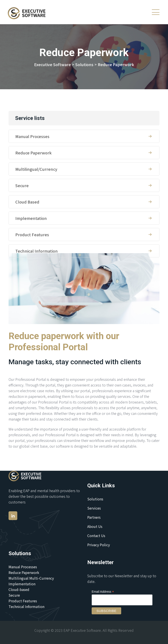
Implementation (84, 234)
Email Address (103, 592)
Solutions (95, 499)
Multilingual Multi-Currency (31, 578)
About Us (95, 526)
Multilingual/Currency (84, 185)
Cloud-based (19, 589)
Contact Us (96, 536)
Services (94, 508)
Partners (94, 517)
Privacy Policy (99, 545)
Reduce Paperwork (84, 169)
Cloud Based (84, 218)
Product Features (84, 251)
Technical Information (84, 267)
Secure (84, 202)
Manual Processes (84, 153)
